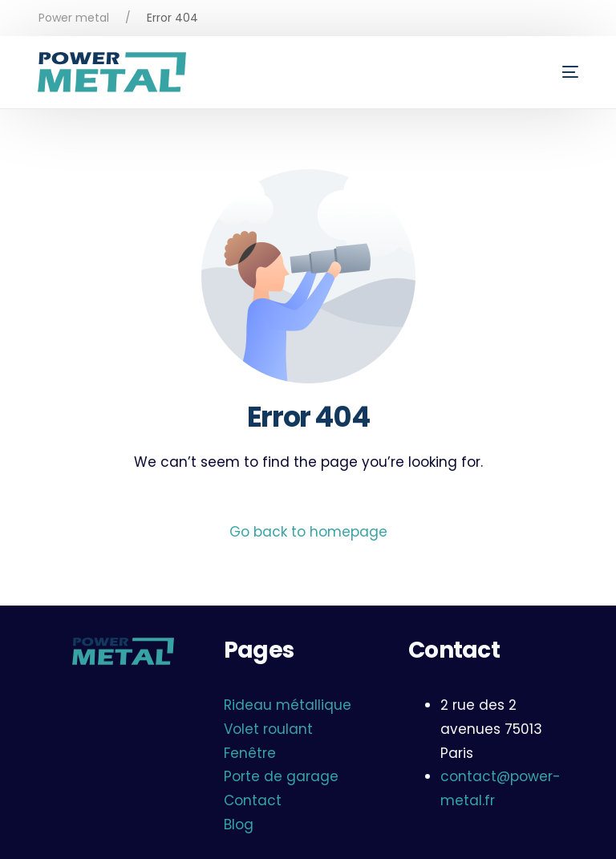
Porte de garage (281, 776)
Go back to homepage (308, 532)
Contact (253, 800)
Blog (239, 825)
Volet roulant (268, 729)
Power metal (74, 18)
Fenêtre (250, 753)
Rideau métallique (288, 705)
